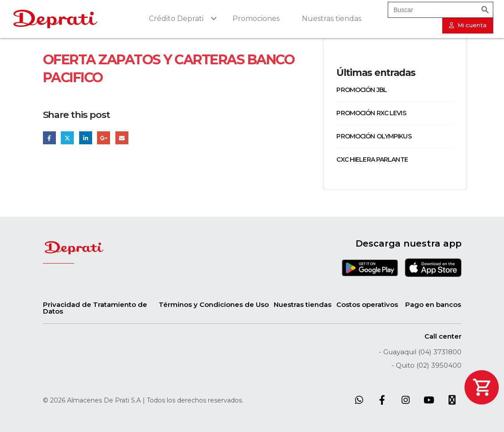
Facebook (49, 138)
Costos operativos (367, 304)
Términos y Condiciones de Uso (214, 304)
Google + (104, 138)
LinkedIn (86, 138)
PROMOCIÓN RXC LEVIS (371, 113)
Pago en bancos (433, 304)
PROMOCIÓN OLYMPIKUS (374, 136)
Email (122, 138)
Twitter (67, 138)
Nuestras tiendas (303, 304)
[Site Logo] (55, 19)
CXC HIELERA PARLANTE (372, 159)
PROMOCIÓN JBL (362, 90)
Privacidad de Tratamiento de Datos (95, 308)
